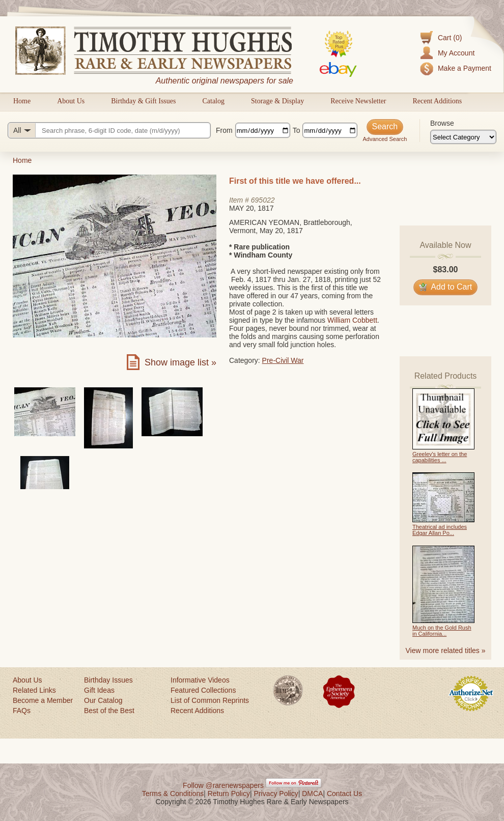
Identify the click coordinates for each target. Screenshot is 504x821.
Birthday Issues (108, 680)
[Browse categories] (463, 137)
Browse (442, 123)
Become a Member (43, 700)
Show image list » (180, 362)
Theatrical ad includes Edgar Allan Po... (440, 530)
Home (22, 101)
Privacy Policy (276, 794)
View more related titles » (446, 650)
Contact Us (344, 794)
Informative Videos (200, 680)
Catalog (213, 101)
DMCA (312, 794)
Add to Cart (446, 287)
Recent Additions (437, 101)
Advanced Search (385, 139)
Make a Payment (465, 68)
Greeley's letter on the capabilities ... (440, 457)
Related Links (34, 690)
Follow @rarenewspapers (223, 785)
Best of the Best (109, 711)
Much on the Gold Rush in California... (442, 631)
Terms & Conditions (173, 794)
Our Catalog (103, 700)
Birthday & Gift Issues (143, 101)
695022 (263, 200)
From (224, 130)
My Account (456, 53)
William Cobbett (352, 320)
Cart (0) (450, 38)
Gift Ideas (99, 690)
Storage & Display (277, 101)
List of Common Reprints (210, 700)
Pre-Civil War (283, 360)
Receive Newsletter (358, 101)
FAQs (22, 711)
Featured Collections (203, 690)
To (297, 130)
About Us (71, 101)
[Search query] (109, 130)
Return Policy (229, 794)
